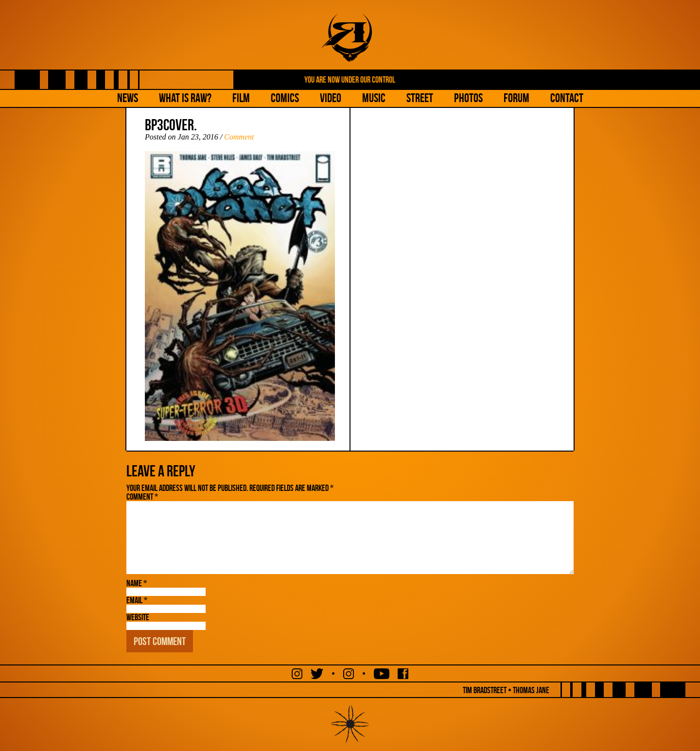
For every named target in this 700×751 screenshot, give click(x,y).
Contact (567, 98)
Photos (468, 98)
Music (374, 98)
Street (420, 98)
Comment (239, 137)
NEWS (128, 98)
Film (241, 98)
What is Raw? (185, 98)
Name (137, 583)
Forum (516, 98)
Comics (285, 98)
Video (331, 98)
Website (138, 617)
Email (137, 600)
